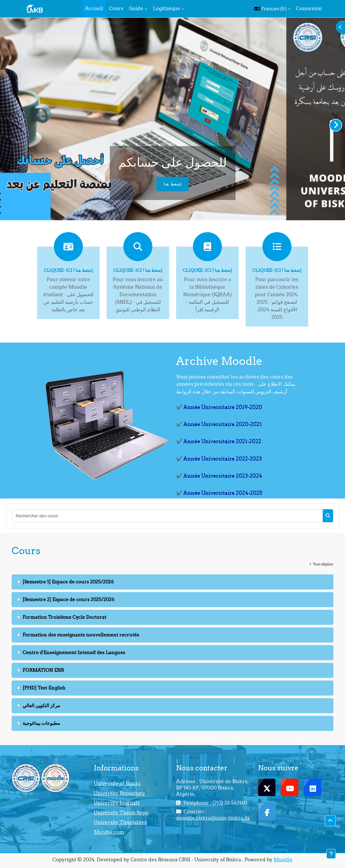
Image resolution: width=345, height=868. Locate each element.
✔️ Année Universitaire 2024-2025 (219, 493)
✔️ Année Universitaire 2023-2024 (219, 476)
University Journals (117, 803)
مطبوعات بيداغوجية (41, 723)
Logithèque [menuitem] (167, 8)
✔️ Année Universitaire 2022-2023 (219, 459)
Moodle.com (109, 832)
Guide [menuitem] (136, 8)
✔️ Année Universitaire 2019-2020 (219, 407)
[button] (272, 9)
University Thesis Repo (121, 813)
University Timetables (120, 822)
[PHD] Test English (44, 688)
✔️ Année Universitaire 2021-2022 (219, 441)
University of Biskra (117, 783)
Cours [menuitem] (116, 8)
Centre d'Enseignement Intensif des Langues (74, 652)
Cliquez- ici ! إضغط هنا (68, 270)
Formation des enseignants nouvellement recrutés (81, 635)
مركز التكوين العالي (41, 705)
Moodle (283, 860)
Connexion (309, 8)
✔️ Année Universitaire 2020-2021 (219, 424)
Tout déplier (323, 564)
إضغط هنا (172, 184)
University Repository (119, 793)
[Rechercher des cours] (168, 516)
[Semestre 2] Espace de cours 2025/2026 (69, 599)
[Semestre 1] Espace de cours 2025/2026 (68, 582)
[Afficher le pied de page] (331, 854)
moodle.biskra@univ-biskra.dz (213, 818)
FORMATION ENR (43, 670)
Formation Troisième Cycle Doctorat (64, 617)
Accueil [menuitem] (94, 8)
